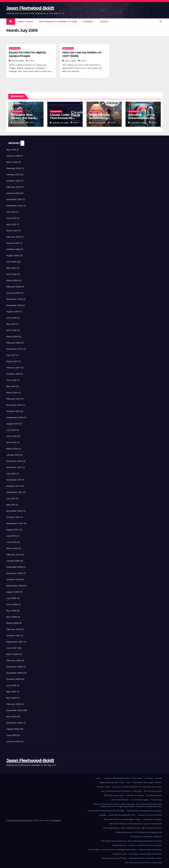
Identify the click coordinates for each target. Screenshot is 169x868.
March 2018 (12, 336)
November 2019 (14, 305)
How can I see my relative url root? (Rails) (82, 54)
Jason (30, 61)
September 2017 (15, 349)
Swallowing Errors (119, 845)
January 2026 (13, 156)
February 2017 (13, 368)
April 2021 (11, 224)
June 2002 (12, 735)
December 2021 (14, 199)
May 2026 (11, 150)
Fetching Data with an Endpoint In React (145, 858)
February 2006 (14, 660)
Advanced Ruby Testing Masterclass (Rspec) (144, 811)
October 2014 (13, 411)
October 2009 (13, 579)
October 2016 (13, 374)
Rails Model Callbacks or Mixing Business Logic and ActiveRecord (135, 824)
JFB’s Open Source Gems (114, 795)
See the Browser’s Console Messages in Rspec (122, 819)
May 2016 (11, 386)
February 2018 (13, 343)
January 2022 (13, 193)
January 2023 (13, 175)
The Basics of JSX (119, 854)
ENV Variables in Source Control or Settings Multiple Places (113, 850)
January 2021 (13, 243)
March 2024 (12, 162)
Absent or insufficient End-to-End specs (145, 845)
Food (128, 782)
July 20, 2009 (18, 61)
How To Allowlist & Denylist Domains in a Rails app (121, 791)
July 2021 (11, 212)
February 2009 (14, 629)
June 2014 (11, 436)
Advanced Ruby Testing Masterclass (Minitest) (106, 811)
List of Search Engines (140, 800)
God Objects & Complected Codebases (146, 837)
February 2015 (13, 399)
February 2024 (14, 168)
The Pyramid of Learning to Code (58, 22)
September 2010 (15, 523)
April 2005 (12, 698)
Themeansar (56, 820)
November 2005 (14, 673)
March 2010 (12, 548)
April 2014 (11, 442)
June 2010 (12, 542)
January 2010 (13, 561)
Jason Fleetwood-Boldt (30, 8)
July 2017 (11, 355)
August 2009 (13, 592)
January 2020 (13, 293)
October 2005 (13, 679)
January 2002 (13, 741)
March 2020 (12, 280)
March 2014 (12, 449)
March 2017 (12, 361)
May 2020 (11, 268)
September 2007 (15, 642)
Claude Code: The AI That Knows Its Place (65, 118)
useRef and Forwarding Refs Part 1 (122, 815)
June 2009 (12, 604)
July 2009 (11, 598)
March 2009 (12, 623)
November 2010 (14, 511)
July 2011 (11, 498)
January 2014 (13, 455)
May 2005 (11, 692)
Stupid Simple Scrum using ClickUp (99, 118)
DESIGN (105, 22)
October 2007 (13, 636)
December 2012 (14, 461)
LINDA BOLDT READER (120, 800)
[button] (161, 22)
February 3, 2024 (139, 123)
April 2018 (11, 330)
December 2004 (14, 710)
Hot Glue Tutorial (104, 787)
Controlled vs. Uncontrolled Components (145, 854)
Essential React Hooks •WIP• (114, 858)
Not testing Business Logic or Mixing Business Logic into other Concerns (132, 828)
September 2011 (14, 492)
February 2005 (14, 704)
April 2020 (12, 274)
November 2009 (14, 573)
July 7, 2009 (71, 61)
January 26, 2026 (61, 123)
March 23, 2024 (99, 123)
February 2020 (14, 287)
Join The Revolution (154, 795)
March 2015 (12, 393)
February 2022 (14, 187)
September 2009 (15, 586)
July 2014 (11, 430)
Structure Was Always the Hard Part (23, 118)
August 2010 (13, 530)
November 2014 (14, 405)
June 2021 (11, 218)
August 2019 (13, 312)
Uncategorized (17, 111)
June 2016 (11, 380)
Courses (89, 22)
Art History (149, 778)
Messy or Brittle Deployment (150, 850)
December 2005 (14, 667)
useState (103, 815)
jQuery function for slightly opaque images (27, 54)
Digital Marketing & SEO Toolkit (112, 782)
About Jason (25, 22)
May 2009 (11, 611)
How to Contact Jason (153, 791)
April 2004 (12, 717)
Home (98, 778)
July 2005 (11, 685)
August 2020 (13, 255)
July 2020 (11, 262)
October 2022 (13, 181)
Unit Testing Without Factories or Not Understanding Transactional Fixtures (131, 841)
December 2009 (14, 567)
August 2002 (13, 729)
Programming (15, 48)
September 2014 (15, 417)
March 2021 (12, 231)
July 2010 (11, 536)
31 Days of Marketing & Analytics (117, 778)
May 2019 (11, 324)
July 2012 (11, 474)
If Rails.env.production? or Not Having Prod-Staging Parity (138, 832)
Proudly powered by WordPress (19, 820)
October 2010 (13, 517)
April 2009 (12, 617)
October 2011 (13, 486)
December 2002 (14, 723)
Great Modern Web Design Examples (147, 782)
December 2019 (14, 299)
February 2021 (13, 237)
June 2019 (12, 318)
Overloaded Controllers (152, 819)
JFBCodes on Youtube (135, 795)
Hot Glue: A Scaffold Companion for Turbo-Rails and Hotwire (137, 787)
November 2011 (14, 480)
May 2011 (11, 505)
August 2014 (13, 424)
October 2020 (13, 249)
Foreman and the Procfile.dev (150, 815)
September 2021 (15, 206)
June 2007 (12, 648)
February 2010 (13, 555)
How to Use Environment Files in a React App (143, 863)
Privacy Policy (156, 800)
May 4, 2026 (19, 123)
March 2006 (12, 654)
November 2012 (14, 467)
